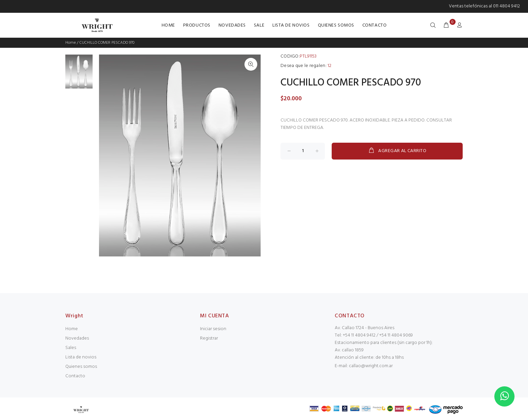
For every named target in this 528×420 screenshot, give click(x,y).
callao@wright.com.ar (371, 366)
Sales (71, 348)
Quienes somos (81, 367)
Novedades (77, 338)
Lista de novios (81, 357)
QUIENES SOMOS (336, 25)
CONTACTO (374, 25)
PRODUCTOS (197, 25)
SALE (259, 25)
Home (71, 43)
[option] (79, 75)
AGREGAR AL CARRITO (397, 151)
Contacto (75, 376)
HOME (168, 25)
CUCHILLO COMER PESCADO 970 (107, 43)
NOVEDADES (232, 25)
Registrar (209, 338)
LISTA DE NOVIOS (291, 25)
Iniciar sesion (213, 329)
